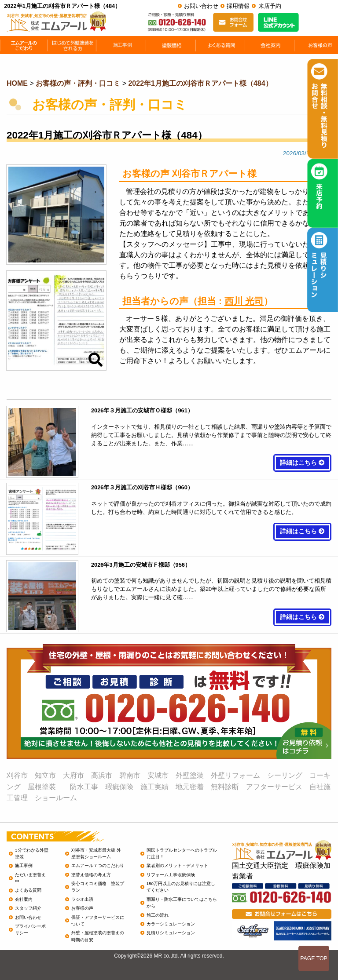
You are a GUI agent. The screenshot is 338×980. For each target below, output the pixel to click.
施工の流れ (158, 915)
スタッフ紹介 (28, 908)
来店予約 (270, 6)
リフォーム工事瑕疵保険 (171, 875)
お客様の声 (82, 908)
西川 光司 (244, 301)
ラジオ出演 (82, 899)
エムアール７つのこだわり (98, 865)
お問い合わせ (201, 6)
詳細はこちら (302, 463)
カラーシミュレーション (171, 924)
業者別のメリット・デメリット (177, 865)
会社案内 (24, 899)
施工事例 (24, 865)
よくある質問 (28, 890)
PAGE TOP (314, 958)
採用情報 (238, 6)
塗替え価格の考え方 (91, 875)
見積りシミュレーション (171, 933)
